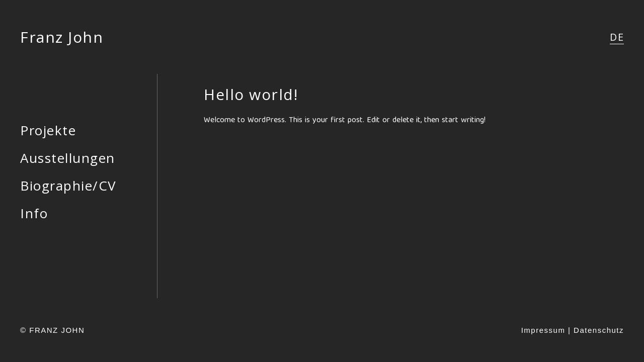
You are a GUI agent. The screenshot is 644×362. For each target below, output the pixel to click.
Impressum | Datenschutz (573, 330)
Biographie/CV (68, 186)
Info (34, 213)
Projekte (48, 130)
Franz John (62, 37)
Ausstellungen (68, 158)
